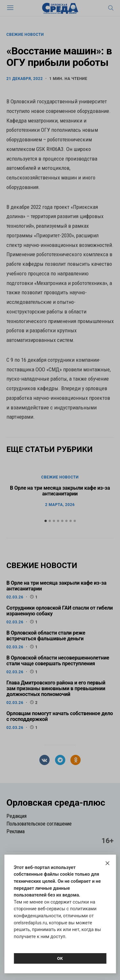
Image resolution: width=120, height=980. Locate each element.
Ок (60, 958)
